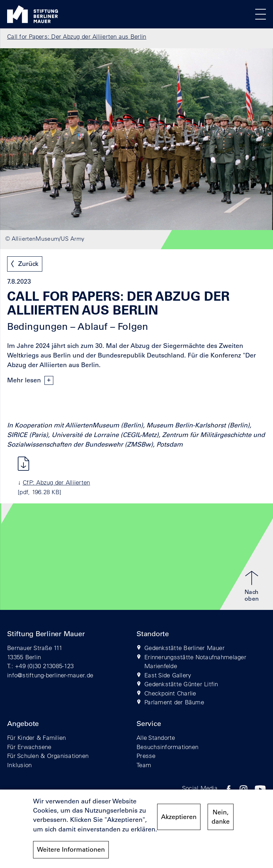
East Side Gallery (168, 675)
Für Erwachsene (29, 747)
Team (144, 765)
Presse (146, 756)
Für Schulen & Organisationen (48, 756)
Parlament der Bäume (174, 702)
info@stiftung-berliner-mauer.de (50, 675)
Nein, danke (221, 817)
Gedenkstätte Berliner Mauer (184, 648)
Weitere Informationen (71, 850)
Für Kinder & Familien (36, 738)
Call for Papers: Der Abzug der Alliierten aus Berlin (77, 36)
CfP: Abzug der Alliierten (57, 482)
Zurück (28, 264)
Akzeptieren (179, 817)
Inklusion (19, 765)
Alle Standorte (156, 738)
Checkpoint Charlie (170, 693)
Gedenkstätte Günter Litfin (181, 684)
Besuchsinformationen (167, 747)
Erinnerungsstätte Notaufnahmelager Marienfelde (195, 662)
